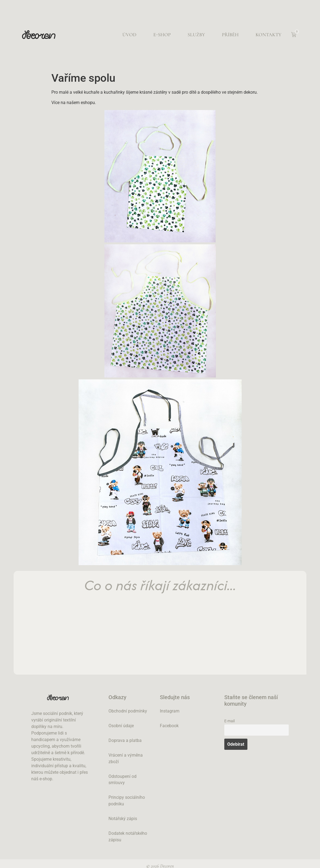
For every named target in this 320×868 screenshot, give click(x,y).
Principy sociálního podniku (127, 801)
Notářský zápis (123, 819)
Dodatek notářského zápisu (128, 837)
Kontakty (268, 35)
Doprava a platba (125, 740)
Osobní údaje (121, 726)
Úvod (129, 35)
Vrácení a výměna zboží (126, 758)
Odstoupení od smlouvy (122, 780)
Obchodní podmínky (128, 711)
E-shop (162, 35)
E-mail (229, 721)
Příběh (230, 35)
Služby (196, 35)
